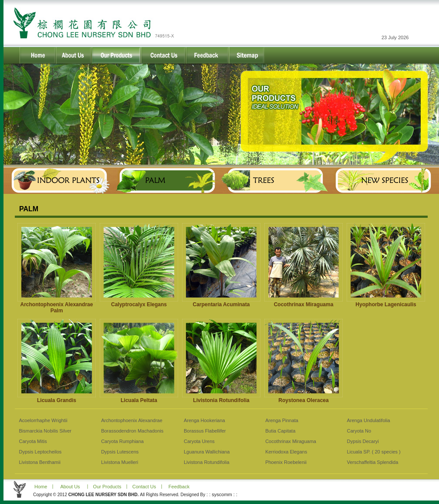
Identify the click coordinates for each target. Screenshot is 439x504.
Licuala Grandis (57, 400)
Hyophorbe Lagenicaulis (386, 304)
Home (40, 487)
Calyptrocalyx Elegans (139, 304)
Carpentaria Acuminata (221, 304)
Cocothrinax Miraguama (304, 304)
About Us (70, 487)
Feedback (179, 487)
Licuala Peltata (139, 400)
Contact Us (144, 487)
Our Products (107, 487)
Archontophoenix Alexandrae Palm (57, 308)
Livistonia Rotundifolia (221, 400)
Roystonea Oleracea (303, 400)
